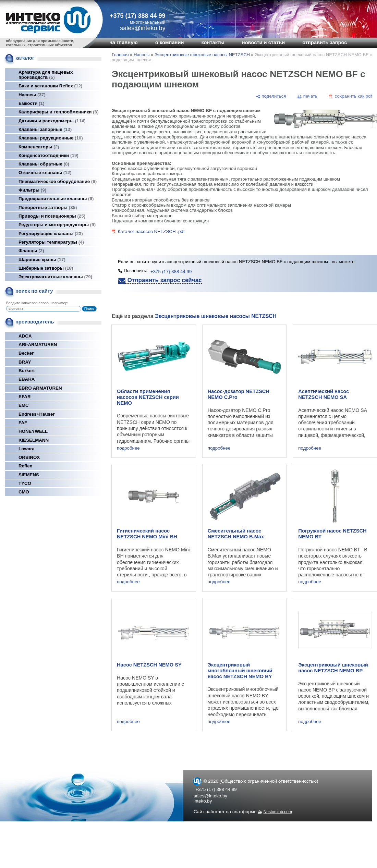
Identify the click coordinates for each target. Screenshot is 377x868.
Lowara (27, 449)
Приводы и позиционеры (52, 216)
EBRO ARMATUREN (40, 388)
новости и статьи (264, 42)
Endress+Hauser (37, 414)
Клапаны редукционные (51, 138)
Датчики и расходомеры (52, 121)
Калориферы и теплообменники (59, 112)
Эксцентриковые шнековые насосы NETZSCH (202, 55)
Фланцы (31, 251)
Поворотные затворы (48, 207)
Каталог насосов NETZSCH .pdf (151, 231)
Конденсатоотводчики (48, 155)
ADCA (25, 336)
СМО (24, 492)
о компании (170, 42)
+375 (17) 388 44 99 (138, 16)
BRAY (25, 362)
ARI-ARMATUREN (38, 345)
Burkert (27, 371)
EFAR (25, 397)
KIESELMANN (34, 440)
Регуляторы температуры (51, 242)
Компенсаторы (39, 147)
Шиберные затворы (46, 268)
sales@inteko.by (210, 796)
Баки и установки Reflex (50, 86)
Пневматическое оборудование (58, 181)
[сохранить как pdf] (350, 96)
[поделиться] (271, 96)
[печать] (307, 96)
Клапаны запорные (45, 129)
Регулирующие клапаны (51, 234)
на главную (124, 42)
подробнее (128, 448)
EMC (24, 405)
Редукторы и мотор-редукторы (57, 225)
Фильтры (32, 190)
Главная (120, 55)
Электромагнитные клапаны (55, 277)
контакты (213, 42)
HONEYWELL (33, 431)
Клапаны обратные (44, 164)
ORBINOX (29, 457)
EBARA (27, 379)
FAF (23, 423)
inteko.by (203, 801)
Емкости (31, 103)
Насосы (32, 95)
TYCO (25, 483)
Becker (26, 353)
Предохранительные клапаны (56, 199)
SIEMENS (29, 475)
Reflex (25, 466)
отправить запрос (325, 42)
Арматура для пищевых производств (46, 75)
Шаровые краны (42, 260)
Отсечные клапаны (45, 173)
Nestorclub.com (278, 812)
